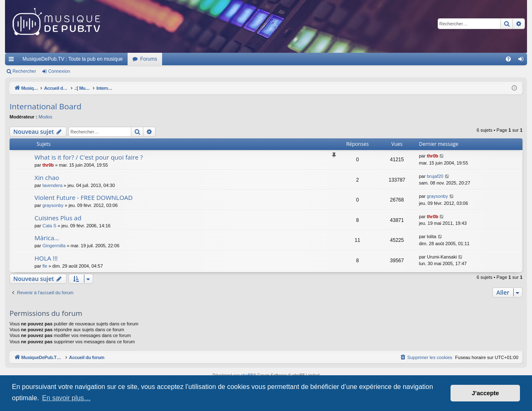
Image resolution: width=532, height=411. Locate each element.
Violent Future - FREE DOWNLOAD (84, 197)
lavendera (52, 185)
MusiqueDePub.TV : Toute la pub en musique (73, 59)
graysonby (53, 205)
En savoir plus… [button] (66, 398)
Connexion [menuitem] (523, 61)
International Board (46, 106)
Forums (149, 59)
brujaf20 (435, 176)
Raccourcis (13, 61)
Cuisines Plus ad (58, 218)
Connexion (59, 71)
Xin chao (47, 177)
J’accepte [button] (485, 393)
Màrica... (47, 238)
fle (45, 266)
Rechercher (24, 71)
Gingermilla (54, 246)
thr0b (48, 165)
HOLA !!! (46, 258)
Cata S (49, 226)
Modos (46, 117)
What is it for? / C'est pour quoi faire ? (89, 157)
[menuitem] (508, 59)
